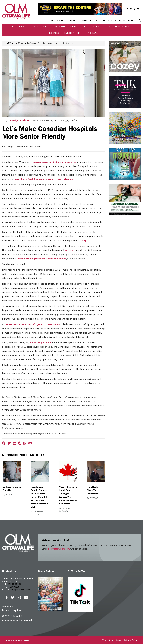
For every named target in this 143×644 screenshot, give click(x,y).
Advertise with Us (77, 12)
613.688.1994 (15, 586)
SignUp (132, 12)
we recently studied (40, 342)
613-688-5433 (14, 583)
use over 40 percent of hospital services (54, 161)
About (61, 12)
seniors (69, 249)
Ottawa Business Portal (118, 26)
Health (46, 26)
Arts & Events (19, 26)
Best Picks (53, 32)
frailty (83, 240)
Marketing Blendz (14, 610)
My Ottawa (92, 32)
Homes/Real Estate (73, 32)
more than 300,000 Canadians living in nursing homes (43, 178)
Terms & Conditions (111, 639)
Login (122, 12)
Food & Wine (59, 26)
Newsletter (109, 12)
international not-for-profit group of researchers (33, 323)
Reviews (97, 26)
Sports (35, 26)
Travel (73, 26)
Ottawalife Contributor (19, 120)
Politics (84, 26)
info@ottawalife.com (59, 548)
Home (51, 12)
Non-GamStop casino (18, 640)
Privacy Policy (131, 639)
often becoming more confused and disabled (42, 258)
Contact (95, 12)
